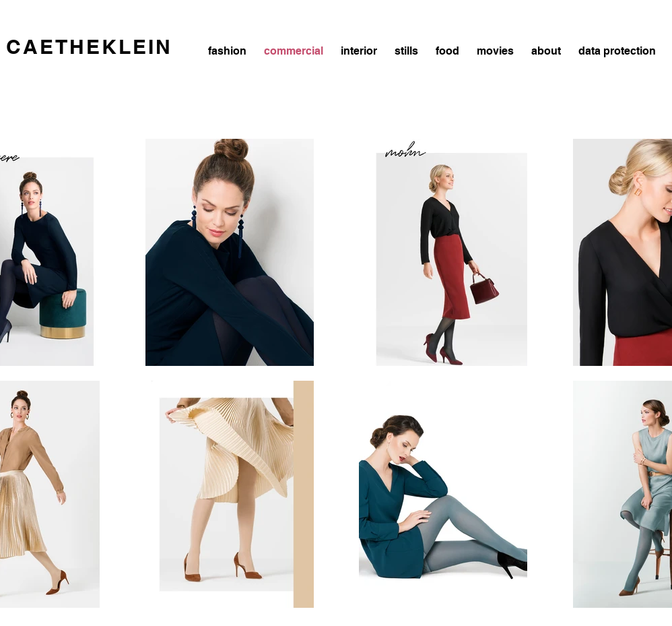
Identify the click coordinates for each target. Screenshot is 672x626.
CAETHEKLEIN (89, 46)
